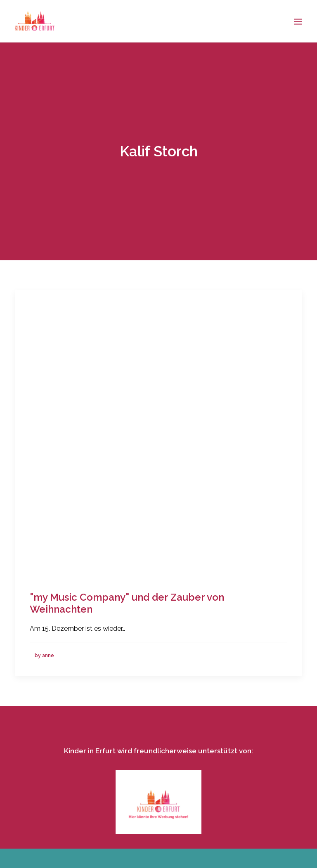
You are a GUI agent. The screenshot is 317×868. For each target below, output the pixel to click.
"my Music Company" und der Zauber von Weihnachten (127, 600)
